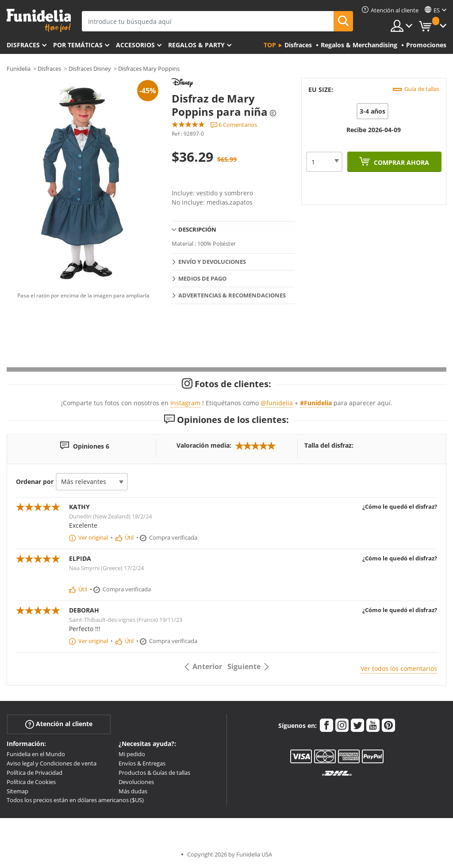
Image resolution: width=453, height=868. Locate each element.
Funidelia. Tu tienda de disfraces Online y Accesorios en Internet (39, 21)
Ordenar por (35, 482)
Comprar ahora (401, 162)
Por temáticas (78, 45)
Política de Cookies (31, 782)
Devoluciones (136, 782)
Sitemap (17, 791)
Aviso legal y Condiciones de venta (52, 763)
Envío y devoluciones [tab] (212, 262)
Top (270, 45)
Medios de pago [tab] (202, 278)
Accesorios (135, 45)
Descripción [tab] (197, 229)
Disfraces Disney (90, 69)
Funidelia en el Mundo (36, 754)
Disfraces (23, 45)
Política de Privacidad (35, 773)
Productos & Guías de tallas (154, 773)
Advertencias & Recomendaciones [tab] (232, 295)
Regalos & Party (196, 45)
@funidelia (277, 403)
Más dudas (133, 791)
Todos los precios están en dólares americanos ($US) (75, 800)
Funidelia (19, 69)
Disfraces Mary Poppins (149, 69)
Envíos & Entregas (142, 763)
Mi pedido (132, 754)
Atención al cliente (59, 724)
